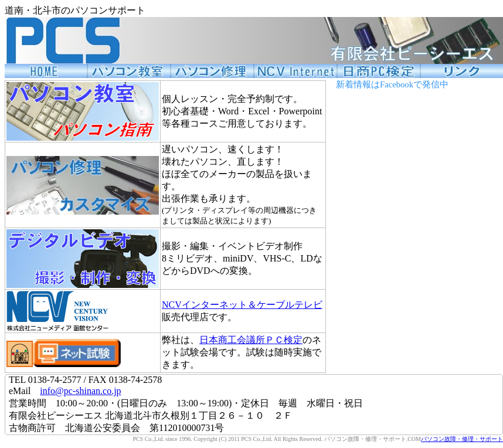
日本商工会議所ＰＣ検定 (251, 340)
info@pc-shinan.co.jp (80, 391)
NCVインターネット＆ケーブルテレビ (242, 305)
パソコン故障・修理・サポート (462, 439)
